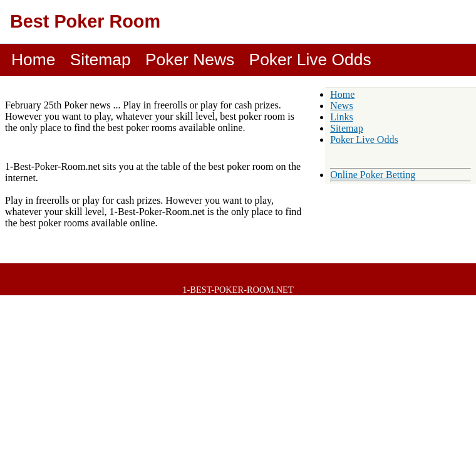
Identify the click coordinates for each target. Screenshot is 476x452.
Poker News (190, 60)
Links (341, 117)
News (341, 106)
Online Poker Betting (373, 175)
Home (33, 60)
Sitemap (101, 60)
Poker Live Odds (310, 60)
